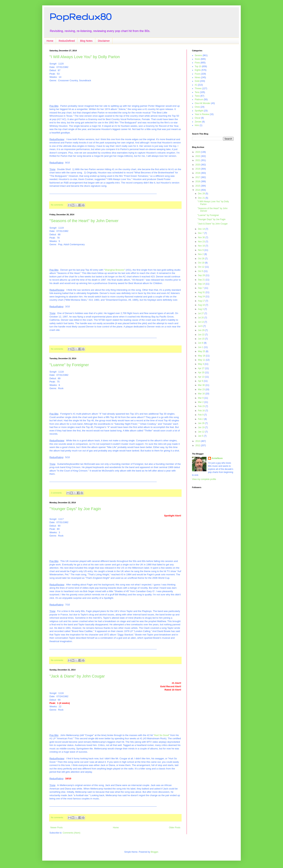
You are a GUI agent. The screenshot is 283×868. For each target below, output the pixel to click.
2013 (198, 441)
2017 (198, 177)
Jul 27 (201, 313)
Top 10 (198, 66)
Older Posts (175, 828)
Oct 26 (202, 259)
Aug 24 (202, 296)
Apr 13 (202, 377)
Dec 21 (202, 198)
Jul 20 (201, 318)
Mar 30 (202, 385)
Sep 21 (202, 280)
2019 (198, 169)
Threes (198, 88)
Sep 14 (202, 284)
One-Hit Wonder (203, 103)
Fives (197, 63)
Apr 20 (202, 373)
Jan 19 (202, 427)
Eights (198, 70)
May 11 (202, 360)
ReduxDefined (67, 41)
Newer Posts (56, 828)
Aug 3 (201, 309)
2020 (198, 165)
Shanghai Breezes (114, 270)
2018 (198, 173)
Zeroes (198, 122)
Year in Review (202, 114)
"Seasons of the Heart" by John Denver (84, 221)
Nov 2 (201, 254)
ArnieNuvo (217, 458)
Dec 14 (202, 229)
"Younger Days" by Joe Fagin (75, 509)
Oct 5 (201, 271)
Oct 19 (202, 263)
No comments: (57, 205)
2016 (198, 181)
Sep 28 (202, 275)
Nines (198, 77)
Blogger (154, 852)
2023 (198, 152)
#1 (196, 85)
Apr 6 (201, 381)
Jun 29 (202, 330)
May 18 (202, 356)
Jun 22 (202, 335)
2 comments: (57, 493)
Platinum (199, 99)
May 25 (202, 351)
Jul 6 (201, 326)
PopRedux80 (80, 16)
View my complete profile (204, 479)
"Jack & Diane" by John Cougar (77, 676)
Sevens (198, 55)
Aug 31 (202, 292)
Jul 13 (201, 322)
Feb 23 (202, 406)
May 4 (201, 364)
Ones (197, 107)
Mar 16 (202, 394)
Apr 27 (202, 368)
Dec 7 (201, 233)
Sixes (197, 59)
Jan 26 (202, 423)
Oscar (198, 118)
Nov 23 (202, 242)
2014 (198, 190)
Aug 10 (202, 305)
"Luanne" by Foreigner (69, 365)
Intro (197, 125)
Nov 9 (201, 250)
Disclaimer (104, 41)
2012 (198, 445)
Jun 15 (202, 339)
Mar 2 (201, 402)
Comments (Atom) (71, 833)
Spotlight (199, 111)
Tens (197, 92)
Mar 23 (202, 389)
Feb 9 (201, 415)
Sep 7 (201, 288)
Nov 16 (202, 246)
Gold (197, 81)
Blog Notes (86, 41)
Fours (198, 74)
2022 (198, 156)
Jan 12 (202, 432)
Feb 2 (201, 419)
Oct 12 (202, 267)
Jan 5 (201, 436)
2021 (198, 160)
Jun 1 (201, 347)
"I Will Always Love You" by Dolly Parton (85, 57)
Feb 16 (202, 411)
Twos (197, 96)
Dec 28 (202, 194)
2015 (198, 186)
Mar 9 (201, 398)
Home (50, 41)
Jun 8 (201, 343)
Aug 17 (202, 301)
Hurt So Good (162, 735)
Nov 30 (202, 237)
